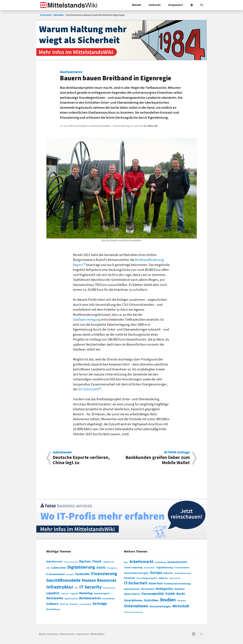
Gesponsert (175, 5)
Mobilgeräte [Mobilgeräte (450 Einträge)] (164, 589)
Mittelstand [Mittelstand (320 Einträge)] (148, 589)
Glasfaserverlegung (87, 320)
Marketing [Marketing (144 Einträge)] (86, 593)
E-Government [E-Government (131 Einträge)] (55, 574)
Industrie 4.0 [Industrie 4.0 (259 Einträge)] (175, 578)
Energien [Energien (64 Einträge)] (70, 575)
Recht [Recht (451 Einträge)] (181, 594)
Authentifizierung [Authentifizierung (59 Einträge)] (71, 562)
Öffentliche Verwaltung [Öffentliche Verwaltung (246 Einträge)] (133, 612)
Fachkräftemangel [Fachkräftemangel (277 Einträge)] (182, 573)
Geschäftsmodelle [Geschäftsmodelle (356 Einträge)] (63, 580)
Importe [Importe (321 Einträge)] (163, 578)
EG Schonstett (89, 389)
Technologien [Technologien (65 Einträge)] (85, 604)
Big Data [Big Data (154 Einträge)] (85, 562)
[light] (192, 5)
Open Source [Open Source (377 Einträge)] (132, 594)
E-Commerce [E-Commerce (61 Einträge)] (112, 568)
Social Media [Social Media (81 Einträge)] (108, 599)
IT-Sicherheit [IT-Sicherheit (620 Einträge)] (136, 583)
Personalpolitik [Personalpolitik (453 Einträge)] (153, 594)
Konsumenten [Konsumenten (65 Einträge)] (109, 588)
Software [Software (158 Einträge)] (52, 604)
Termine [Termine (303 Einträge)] (181, 601)
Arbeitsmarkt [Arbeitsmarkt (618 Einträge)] (141, 562)
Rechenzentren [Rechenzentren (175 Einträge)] (90, 598)
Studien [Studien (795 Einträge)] (168, 600)
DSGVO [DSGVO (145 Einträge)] (101, 568)
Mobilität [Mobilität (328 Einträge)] (180, 589)
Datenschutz (67, 634)
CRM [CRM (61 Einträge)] (48, 568)
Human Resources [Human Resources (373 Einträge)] (99, 580)
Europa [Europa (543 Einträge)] (156, 573)
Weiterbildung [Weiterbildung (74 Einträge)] (53, 609)
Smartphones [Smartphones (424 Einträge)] (133, 600)
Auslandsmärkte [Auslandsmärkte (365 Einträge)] (177, 562)
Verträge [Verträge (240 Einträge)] (100, 604)
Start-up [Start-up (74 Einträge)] (64, 604)
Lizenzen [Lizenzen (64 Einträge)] (65, 594)
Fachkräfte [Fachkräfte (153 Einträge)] (82, 574)
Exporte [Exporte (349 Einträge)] (168, 573)
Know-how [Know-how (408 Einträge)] (156, 583)
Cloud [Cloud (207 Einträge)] (97, 561)
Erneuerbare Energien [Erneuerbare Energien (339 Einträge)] (136, 573)
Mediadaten (98, 634)
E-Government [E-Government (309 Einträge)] (182, 568)
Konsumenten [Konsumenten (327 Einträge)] (132, 589)
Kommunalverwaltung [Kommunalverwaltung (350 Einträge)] (177, 584)
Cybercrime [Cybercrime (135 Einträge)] (58, 568)
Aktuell (136, 5)
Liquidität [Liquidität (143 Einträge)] (53, 593)
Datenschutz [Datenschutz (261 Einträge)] (150, 568)
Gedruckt (155, 5)
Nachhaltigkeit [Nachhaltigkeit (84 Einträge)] (102, 594)
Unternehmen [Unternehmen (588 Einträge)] (136, 606)
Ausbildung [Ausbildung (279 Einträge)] (160, 562)
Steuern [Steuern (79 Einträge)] (74, 604)
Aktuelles (59, 15)
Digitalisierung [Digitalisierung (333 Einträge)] (165, 568)
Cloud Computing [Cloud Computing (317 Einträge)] (133, 568)
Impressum (83, 634)
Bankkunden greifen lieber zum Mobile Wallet (157, 458)
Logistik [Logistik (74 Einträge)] (74, 594)
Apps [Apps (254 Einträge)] (126, 562)
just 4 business (50, 634)
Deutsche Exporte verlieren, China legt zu (85, 458)
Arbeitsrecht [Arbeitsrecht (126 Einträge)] (54, 562)
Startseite (46, 15)
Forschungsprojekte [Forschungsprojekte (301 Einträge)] (147, 578)
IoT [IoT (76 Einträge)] (76, 588)
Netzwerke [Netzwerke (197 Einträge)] (55, 598)
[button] (202, 5)
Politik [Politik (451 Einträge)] (170, 594)
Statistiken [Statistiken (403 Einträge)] (151, 600)
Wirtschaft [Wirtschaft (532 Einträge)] (181, 606)
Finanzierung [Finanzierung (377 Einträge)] (104, 574)
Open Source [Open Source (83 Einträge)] (71, 599)
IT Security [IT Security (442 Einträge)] (91, 587)
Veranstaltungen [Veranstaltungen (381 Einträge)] (160, 606)
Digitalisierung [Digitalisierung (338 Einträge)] (81, 567)
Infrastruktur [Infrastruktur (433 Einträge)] (60, 587)
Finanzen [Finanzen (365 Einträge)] (129, 578)
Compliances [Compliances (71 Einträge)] (108, 562)
